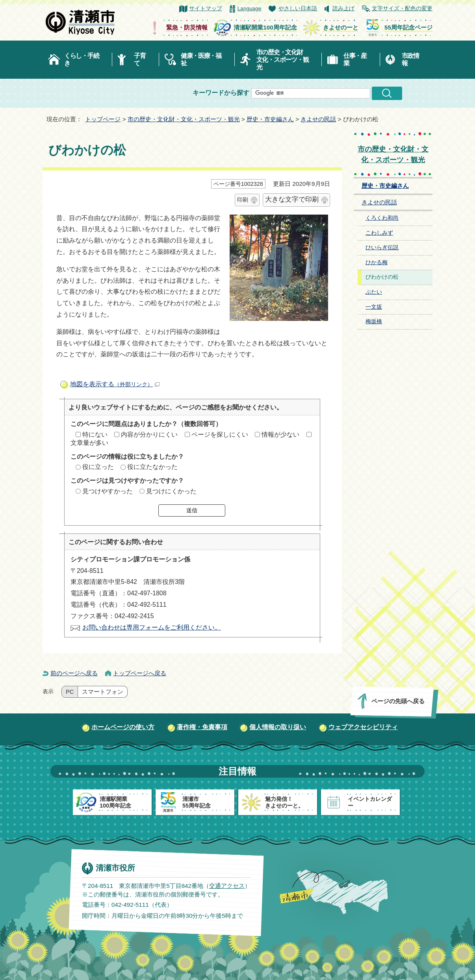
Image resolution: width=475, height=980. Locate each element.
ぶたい (374, 292)
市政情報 (410, 59)
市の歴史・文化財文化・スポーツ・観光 (283, 60)
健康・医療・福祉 (201, 59)
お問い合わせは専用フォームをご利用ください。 (152, 627)
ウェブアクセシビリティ (363, 727)
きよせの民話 (318, 119)
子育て (140, 59)
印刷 (243, 200)
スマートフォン (103, 692)
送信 (192, 510)
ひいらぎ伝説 (382, 247)
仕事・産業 (355, 59)
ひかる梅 (377, 262)
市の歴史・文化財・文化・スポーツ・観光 (184, 119)
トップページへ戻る (140, 673)
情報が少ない (280, 434)
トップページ (103, 119)
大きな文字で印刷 (292, 199)
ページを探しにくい (220, 434)
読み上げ (343, 8)
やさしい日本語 (298, 8)
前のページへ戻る (74, 673)
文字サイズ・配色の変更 (402, 8)
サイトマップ (206, 8)
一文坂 (374, 307)
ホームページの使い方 (123, 727)
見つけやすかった (108, 491)
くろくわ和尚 (382, 218)
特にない (95, 434)
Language (250, 8)
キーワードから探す (221, 93)
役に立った (98, 467)
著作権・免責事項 (202, 727)
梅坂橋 (374, 321)
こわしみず (379, 233)
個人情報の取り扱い (278, 727)
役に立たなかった (152, 467)
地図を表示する (115, 384)
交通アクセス (227, 886)
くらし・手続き (82, 59)
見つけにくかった (171, 491)
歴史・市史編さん (270, 119)
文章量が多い (89, 443)
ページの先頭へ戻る (398, 701)
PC (70, 692)
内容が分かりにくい (149, 434)
